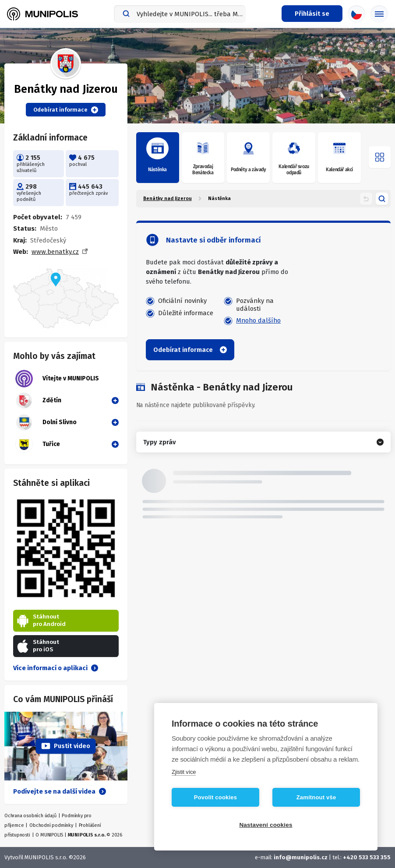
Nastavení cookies (266, 825)
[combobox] (180, 14)
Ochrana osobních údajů (30, 816)
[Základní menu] (379, 14)
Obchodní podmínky (51, 825)
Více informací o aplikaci (56, 668)
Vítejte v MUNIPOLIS (57, 379)
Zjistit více (184, 772)
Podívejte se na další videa (60, 791)
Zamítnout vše (316, 797)
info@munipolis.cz (301, 857)
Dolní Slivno (46, 422)
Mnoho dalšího (258, 320)
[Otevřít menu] (380, 157)
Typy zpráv (159, 442)
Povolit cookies (215, 797)
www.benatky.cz (55, 252)
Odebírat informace (66, 110)
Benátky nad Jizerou (168, 199)
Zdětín (38, 401)
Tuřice (38, 444)
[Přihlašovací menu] (312, 14)
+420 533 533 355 (367, 857)
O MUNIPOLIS (49, 835)
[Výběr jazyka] (356, 14)
